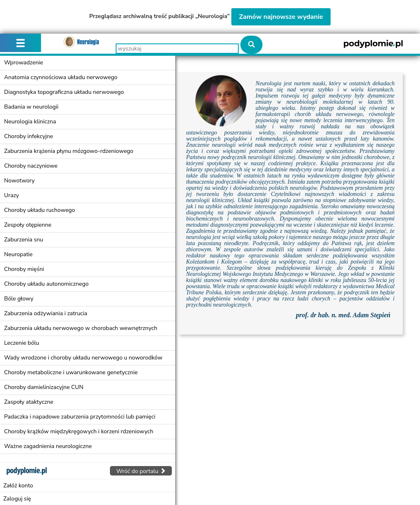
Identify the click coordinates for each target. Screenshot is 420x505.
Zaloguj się (17, 499)
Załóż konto (18, 486)
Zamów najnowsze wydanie (281, 17)
